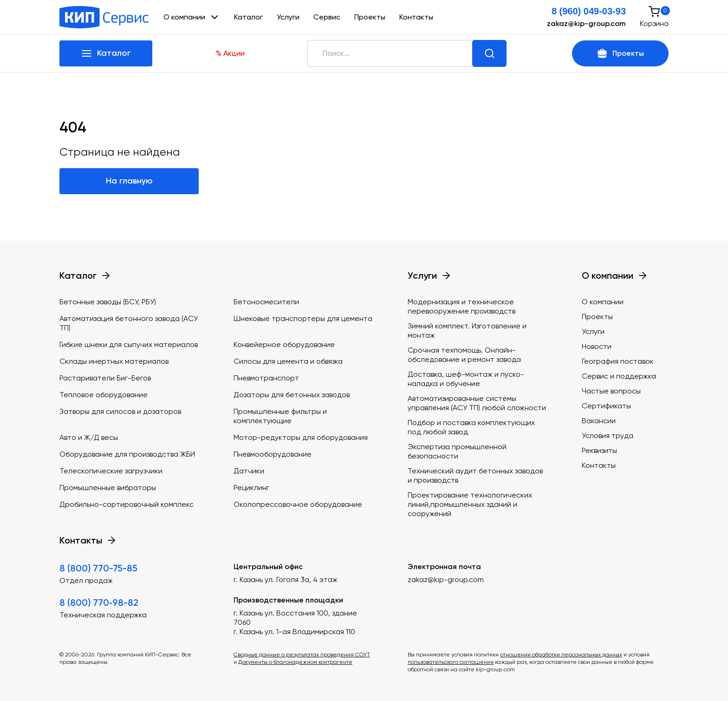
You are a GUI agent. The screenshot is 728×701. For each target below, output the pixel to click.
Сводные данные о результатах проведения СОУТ (302, 655)
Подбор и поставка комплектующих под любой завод (471, 427)
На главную (129, 181)
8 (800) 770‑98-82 (99, 603)
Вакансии (599, 421)
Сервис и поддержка (619, 376)
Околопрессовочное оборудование (298, 504)
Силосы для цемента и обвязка (288, 361)
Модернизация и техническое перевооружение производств (461, 306)
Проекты (370, 17)
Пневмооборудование (273, 454)
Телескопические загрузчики (111, 471)
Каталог (248, 17)
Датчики (249, 471)
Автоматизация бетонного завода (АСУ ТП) (129, 323)
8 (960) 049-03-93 (589, 11)
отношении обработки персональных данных (561, 655)
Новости (597, 346)
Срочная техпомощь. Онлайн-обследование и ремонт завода (464, 355)
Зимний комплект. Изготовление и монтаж (467, 331)
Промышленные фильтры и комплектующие (280, 416)
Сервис (327, 17)
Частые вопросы (611, 391)
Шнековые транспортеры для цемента (303, 318)
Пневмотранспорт (266, 378)
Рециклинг (251, 488)
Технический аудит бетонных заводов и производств (475, 475)
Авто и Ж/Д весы (89, 437)
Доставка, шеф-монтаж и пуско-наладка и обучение (466, 379)
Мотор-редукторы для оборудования (301, 437)
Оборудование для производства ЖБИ (127, 454)
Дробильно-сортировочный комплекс (127, 504)
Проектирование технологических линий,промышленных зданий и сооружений (470, 504)
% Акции (230, 53)
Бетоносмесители (266, 302)
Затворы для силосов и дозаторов (120, 411)
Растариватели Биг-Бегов (105, 378)
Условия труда (608, 436)
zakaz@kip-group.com (586, 23)
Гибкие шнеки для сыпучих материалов (129, 344)
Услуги (288, 17)
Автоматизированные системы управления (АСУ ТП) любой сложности (477, 403)
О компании (603, 302)
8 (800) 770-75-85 (98, 568)
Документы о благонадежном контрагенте (295, 662)
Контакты (416, 17)
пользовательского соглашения (451, 662)
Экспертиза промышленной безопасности (457, 451)
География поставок (618, 361)
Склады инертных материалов (114, 361)
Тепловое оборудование (104, 395)
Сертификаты (606, 406)
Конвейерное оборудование (284, 344)
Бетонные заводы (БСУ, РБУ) (108, 302)
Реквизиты (599, 450)
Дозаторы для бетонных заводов (292, 395)
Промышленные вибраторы (108, 488)
